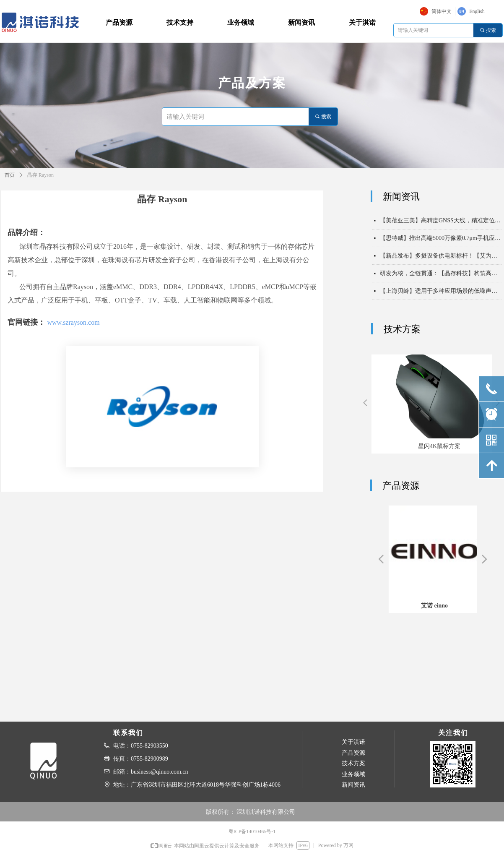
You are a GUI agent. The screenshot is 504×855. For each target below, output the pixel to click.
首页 (10, 175)
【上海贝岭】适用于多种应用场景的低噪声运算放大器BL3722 (441, 295)
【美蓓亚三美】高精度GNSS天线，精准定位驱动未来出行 (441, 224)
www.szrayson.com (74, 322)
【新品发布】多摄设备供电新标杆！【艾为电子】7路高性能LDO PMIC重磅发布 (441, 259)
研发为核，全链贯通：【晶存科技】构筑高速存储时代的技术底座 (441, 277)
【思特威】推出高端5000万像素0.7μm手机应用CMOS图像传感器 (441, 242)
